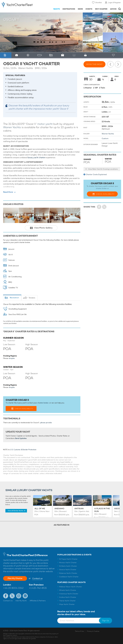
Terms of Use (79, 631)
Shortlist (98, 3)
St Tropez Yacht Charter (68, 559)
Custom (105, 138)
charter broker (43, 403)
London (7, 585)
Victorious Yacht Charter (69, 594)
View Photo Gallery (43, 228)
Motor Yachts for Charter (30, 16)
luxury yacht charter (36, 157)
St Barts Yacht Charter (68, 566)
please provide (46, 423)
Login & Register (114, 3)
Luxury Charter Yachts (11, 16)
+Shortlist (119, 16)
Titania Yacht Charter (67, 601)
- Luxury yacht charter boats (17, 5)
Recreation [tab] (14, 298)
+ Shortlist (114, 55)
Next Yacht (118, 64)
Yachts (56, 9)
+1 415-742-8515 (38, 588)
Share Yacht (104, 207)
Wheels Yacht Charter (68, 590)
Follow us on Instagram (19, 596)
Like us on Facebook (6, 596)
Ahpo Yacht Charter (67, 604)
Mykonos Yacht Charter (68, 573)
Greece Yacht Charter (68, 570)
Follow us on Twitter (12, 596)
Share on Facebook (99, 207)
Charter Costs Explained (96, 174)
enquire (12, 358)
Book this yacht (94, 64)
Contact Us (8, 601)
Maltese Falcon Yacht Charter (71, 587)
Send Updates (21, 438)
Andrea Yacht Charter (68, 597)
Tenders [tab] (32, 298)
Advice (113, 9)
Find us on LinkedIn (25, 596)
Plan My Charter (15, 578)
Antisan (79, 509)
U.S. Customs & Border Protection (23, 450)
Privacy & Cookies (93, 631)
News (80, 9)
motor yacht (45, 124)
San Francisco (36, 585)
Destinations (69, 9)
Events (89, 9)
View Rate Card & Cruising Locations (103, 169)
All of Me (40, 509)
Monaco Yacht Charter (68, 563)
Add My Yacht (21, 601)
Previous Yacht (110, 64)
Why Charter (101, 9)
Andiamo (59, 509)
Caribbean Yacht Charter (69, 577)
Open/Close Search (120, 9)
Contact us (37, 578)
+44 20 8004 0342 (13, 588)
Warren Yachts (12, 127)
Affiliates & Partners (38, 601)
